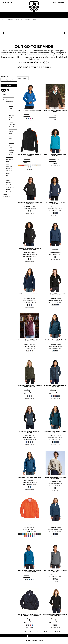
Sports (11, 108)
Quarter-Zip (12, 127)
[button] (12, 2)
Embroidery (27, 114)
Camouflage (12, 124)
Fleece (11, 120)
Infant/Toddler (10, 171)
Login (55, 2)
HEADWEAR (6, 194)
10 (41, 632)
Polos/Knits (9, 169)
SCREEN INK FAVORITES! (9, 97)
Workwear (12, 143)
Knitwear (8, 173)
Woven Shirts (9, 166)
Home (2, 19)
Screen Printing (27, 161)
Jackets (11, 152)
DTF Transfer (27, 116)
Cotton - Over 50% (10, 187)
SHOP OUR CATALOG (10, 19)
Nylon (11, 155)
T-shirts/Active (10, 157)
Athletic (11, 118)
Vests (10, 138)
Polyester (8, 190)
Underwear (9, 183)
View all (5, 95)
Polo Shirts (9, 192)
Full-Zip (11, 122)
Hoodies (11, 141)
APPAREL (19, 19)
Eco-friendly (12, 150)
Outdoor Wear (26, 19)
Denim (11, 148)
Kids (7, 176)
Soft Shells (12, 134)
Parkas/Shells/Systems (14, 129)
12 (45, 632)
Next (47, 632)
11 (43, 632)
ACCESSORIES (6, 197)
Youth (11, 136)
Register (61, 2)
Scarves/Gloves (10, 185)
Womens (8, 178)
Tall (10, 145)
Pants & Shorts (10, 159)
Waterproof (12, 115)
